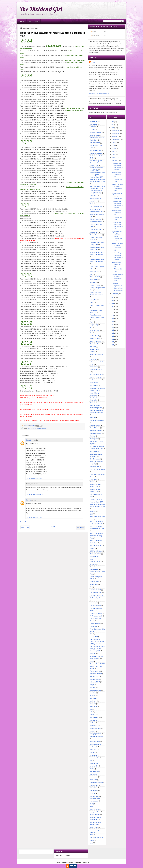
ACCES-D (93, 127)
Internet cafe (94, 367)
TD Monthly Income (96, 613)
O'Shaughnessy (95, 467)
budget (92, 685)
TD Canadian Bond (96, 592)
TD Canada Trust (95, 590)
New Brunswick (95, 459)
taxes (91, 835)
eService (92, 731)
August (115, 142)
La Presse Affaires (96, 380)
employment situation (97, 737)
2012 (112, 330)
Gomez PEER (94, 336)
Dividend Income (95, 285)
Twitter (92, 661)
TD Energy (93, 603)
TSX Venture (94, 637)
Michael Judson (95, 428)
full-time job (93, 747)
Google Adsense (95, 338)
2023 (112, 297)
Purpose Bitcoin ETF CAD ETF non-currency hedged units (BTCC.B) (97, 504)
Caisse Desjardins (96, 219)
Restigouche (94, 556)
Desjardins (93, 282)
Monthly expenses (96, 433)
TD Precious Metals (96, 616)
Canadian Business (96, 222)
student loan (94, 827)
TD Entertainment (95, 606)
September (116, 139)
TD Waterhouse (95, 624)
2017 (112, 315)
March (114, 157)
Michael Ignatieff (95, 425)
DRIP (91, 274)
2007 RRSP (93, 121)
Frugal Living (94, 325)
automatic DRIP (95, 682)
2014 (112, 324)
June (114, 148)
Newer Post (25, 527)
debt (91, 712)
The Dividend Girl (41, 9)
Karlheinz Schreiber (96, 377)
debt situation (94, 717)
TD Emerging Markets (97, 598)
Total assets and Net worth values (37, 428)
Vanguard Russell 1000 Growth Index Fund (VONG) (97, 666)
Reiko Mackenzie (95, 554)
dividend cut (93, 726)
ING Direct (93, 359)
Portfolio (22, 21)
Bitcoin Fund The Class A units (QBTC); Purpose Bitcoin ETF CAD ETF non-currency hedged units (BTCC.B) (97, 177)
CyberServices (94, 271)
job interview (94, 763)
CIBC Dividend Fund (96, 206)
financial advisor (95, 741)
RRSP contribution (96, 551)
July (114, 145)
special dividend (95, 815)
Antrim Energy (94, 135)
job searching (94, 766)
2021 (112, 303)
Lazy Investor (94, 383)
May (114, 151)
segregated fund (95, 812)
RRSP (92, 548)
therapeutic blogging (96, 838)
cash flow (93, 693)
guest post (93, 750)
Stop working (94, 584)
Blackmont (93, 196)
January (115, 294)
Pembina (92, 482)
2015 (112, 321)
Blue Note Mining (95, 198)
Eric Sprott (93, 300)
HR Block (93, 347)
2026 (112, 122)
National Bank (94, 451)
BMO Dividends (95, 143)
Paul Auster (93, 479)
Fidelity (92, 302)
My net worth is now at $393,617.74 (117, 196)
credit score (93, 706)
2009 (112, 339)
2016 (112, 318)
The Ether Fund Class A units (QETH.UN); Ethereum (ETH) (97, 649)
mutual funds (94, 791)
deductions (93, 720)
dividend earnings (95, 728)
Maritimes (93, 418)
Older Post (81, 528)
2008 (112, 342)
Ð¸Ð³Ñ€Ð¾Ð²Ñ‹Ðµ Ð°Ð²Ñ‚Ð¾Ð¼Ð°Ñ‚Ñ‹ (40, 1)
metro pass (93, 780)
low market (93, 774)
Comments (95, 35)
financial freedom (95, 744)
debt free (92, 715)
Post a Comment (26, 522)
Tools (37, 21)
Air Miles (92, 130)
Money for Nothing (96, 431)
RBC (91, 514)
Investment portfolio (96, 369)
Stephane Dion (94, 582)
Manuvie (92, 403)
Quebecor (93, 511)
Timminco (93, 654)
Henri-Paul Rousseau (97, 354)
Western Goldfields (96, 674)
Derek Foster (94, 280)
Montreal (92, 436)
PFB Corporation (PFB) (97, 469)
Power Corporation (96, 499)
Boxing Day (93, 201)
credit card (93, 701)
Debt (30, 21)
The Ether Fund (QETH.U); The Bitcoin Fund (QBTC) (97, 642)
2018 (112, 312)
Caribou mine (94, 232)
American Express (96, 132)
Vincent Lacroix (95, 671)
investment (93, 755)
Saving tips (93, 564)
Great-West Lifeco (96, 341)
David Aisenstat (95, 277)
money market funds (96, 782)
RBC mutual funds (96, 546)
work (91, 843)
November (116, 134)
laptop (92, 769)
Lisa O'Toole (94, 385)
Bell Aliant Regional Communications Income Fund (96, 163)
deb (91, 709)
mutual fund (93, 788)
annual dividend (95, 679)
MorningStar (94, 439)
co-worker (93, 696)
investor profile (94, 758)
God (91, 333)
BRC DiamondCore (96, 153)
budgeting (93, 687)
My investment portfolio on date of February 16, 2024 (117, 215)
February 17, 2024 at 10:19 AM (34, 494)
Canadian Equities (96, 229)
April (114, 154)
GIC (91, 327)
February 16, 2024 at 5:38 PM (34, 478)
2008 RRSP (93, 124)
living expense (94, 771)
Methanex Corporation (97, 420)
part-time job (94, 796)
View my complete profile (99, 94)
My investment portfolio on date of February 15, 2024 (117, 236)
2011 (112, 333)
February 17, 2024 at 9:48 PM (34, 517)
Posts (93, 32)
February (115, 160)
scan (91, 806)
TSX (91, 634)
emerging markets (95, 734)
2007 (112, 345)
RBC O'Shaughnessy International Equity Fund (96, 536)
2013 (112, 327)
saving (92, 804)
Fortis (91, 322)
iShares (92, 752)
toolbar (92, 840)
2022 (112, 300)
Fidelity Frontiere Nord (97, 305)
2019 (112, 309)
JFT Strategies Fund (96, 374)
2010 (112, 336)
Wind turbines (94, 676)
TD (91, 587)
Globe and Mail (94, 330)
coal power (93, 698)
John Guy (30, 440)
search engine (94, 809)
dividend (92, 723)
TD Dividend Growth (96, 595)
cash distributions (95, 690)
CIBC (91, 204)
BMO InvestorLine (95, 150)
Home (53, 526)
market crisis (94, 777)
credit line (93, 704)
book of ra (86, 862)
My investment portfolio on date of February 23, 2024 (117, 177)
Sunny (28, 500)
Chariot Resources (96, 235)
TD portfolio (93, 626)
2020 (112, 306)
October (115, 136)
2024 (112, 128)
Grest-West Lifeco (95, 344)
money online (94, 785)
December (116, 131)
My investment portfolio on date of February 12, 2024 (117, 267)
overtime (92, 793)
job (91, 761)
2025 (112, 125)
